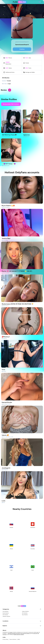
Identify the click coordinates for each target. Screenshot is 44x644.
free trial (35, 633)
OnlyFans (22, 49)
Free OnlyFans (6, 611)
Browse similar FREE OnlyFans (11, 104)
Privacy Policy (5, 639)
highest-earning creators (19, 634)
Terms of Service (13, 639)
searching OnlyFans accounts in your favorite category (19, 633)
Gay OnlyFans (25, 615)
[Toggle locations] (40, 621)
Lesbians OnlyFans (6, 616)
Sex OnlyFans (5, 615)
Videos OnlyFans (25, 611)
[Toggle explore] (40, 626)
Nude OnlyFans (6, 613)
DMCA (19, 639)
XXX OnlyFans (25, 613)
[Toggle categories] (40, 609)
